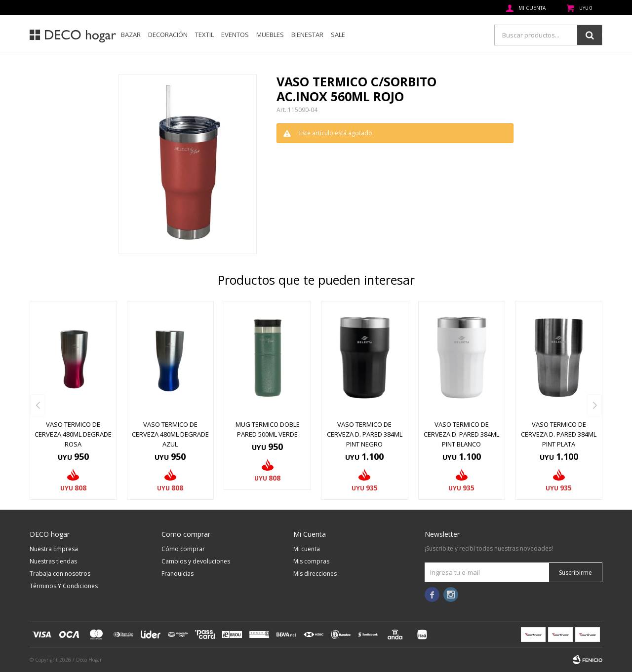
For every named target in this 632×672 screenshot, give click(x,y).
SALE (338, 35)
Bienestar (307, 35)
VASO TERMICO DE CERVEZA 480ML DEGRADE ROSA (73, 434)
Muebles (270, 35)
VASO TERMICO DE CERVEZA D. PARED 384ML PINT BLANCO (461, 434)
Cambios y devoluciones (196, 561)
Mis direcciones (315, 574)
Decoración (168, 35)
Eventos (235, 35)
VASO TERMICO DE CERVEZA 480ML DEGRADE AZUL (170, 434)
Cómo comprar (183, 549)
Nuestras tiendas (53, 561)
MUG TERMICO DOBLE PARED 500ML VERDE (268, 429)
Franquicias (178, 574)
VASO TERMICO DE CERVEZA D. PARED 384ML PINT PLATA (559, 434)
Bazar (131, 35)
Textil (204, 35)
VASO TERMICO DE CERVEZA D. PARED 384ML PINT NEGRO (365, 434)
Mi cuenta (307, 549)
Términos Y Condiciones (64, 586)
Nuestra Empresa (54, 549)
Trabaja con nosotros (60, 574)
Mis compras (311, 561)
